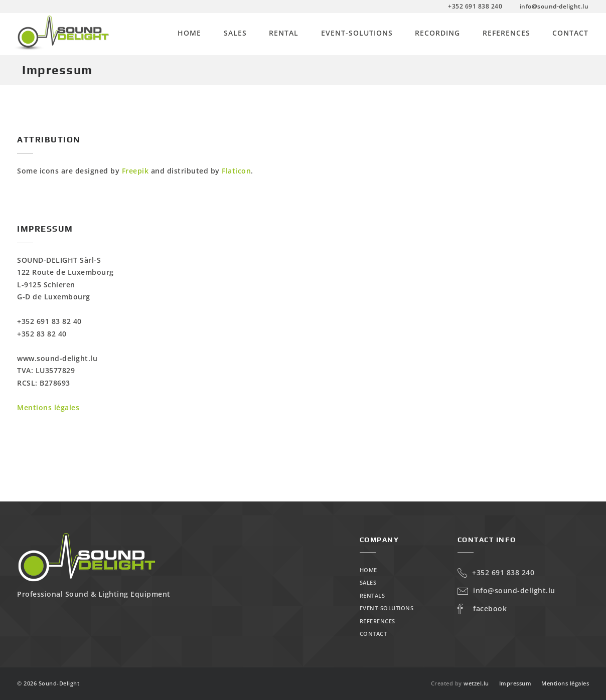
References (506, 33)
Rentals (372, 595)
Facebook (482, 608)
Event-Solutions (357, 33)
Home (189, 33)
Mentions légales (48, 407)
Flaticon (236, 171)
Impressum (515, 683)
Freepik (135, 171)
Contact (570, 33)
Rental (284, 33)
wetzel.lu (476, 683)
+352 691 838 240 (496, 572)
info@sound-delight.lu (506, 590)
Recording (437, 33)
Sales (235, 33)
